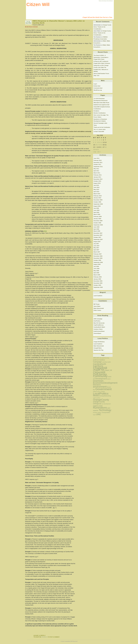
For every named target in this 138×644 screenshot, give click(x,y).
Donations (96, 111)
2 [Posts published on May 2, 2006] (96, 140)
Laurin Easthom (98, 296)
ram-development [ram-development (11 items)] (106, 404)
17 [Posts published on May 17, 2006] (98, 145)
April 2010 (96, 192)
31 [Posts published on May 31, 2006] (98, 149)
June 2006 (96, 268)
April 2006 (96, 273)
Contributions (97, 109)
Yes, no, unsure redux (100, 129)
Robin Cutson (97, 310)
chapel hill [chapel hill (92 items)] (99, 370)
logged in (44, 637)
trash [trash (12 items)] (94, 415)
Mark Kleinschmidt (99, 308)
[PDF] (45, 231)
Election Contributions (100, 113)
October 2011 (97, 164)
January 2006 (97, 279)
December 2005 (98, 281)
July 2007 (96, 244)
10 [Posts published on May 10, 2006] (98, 142)
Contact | (105, 1)
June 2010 (96, 187)
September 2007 (98, 239)
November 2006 (98, 258)
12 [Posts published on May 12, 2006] (102, 142)
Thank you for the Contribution (102, 127)
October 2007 (97, 237)
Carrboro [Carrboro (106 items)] (98, 366)
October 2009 (97, 202)
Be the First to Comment (31, 27)
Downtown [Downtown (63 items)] (98, 381)
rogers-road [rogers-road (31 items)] (98, 406)
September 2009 (98, 204)
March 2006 (97, 275)
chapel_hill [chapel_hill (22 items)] (108, 370)
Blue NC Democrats (99, 323)
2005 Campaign (98, 319)
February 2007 (98, 254)
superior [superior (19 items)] (96, 410)
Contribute (110, 1)
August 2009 (97, 206)
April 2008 (96, 229)
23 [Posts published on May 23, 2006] (96, 147)
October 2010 (97, 181)
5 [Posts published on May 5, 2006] (101, 140)
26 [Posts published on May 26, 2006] (102, 147)
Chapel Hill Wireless (99, 342)
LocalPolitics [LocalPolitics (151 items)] (101, 394)
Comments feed (98, 88)
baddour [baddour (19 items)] (102, 360)
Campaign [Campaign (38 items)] (97, 362)
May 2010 (96, 189)
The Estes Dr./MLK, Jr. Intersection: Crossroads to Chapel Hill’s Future (101, 57)
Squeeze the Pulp (98, 350)
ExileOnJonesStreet (99, 331)
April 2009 (96, 212)
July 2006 (96, 266)
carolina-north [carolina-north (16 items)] (106, 362)
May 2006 (96, 271)
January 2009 (97, 219)
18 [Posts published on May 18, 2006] (100, 145)
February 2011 (98, 175)
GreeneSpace (97, 333)
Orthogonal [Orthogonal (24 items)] (97, 404)
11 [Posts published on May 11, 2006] (100, 142)
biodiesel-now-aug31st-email (101, 105)
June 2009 (96, 210)
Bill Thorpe (97, 304)
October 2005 (97, 285)
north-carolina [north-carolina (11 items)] (97, 398)
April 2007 (96, 250)
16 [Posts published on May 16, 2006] (96, 145)
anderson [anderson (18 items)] (96, 360)
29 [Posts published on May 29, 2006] (94, 149)
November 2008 (98, 221)
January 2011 (97, 177)
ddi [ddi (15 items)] (94, 379)
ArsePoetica (97, 321)
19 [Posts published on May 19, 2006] (102, 145)
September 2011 (98, 167)
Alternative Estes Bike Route (101, 103)
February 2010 (98, 196)
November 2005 (98, 283)
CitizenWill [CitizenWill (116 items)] (99, 372)
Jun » (99, 152)
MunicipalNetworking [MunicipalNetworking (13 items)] (105, 396)
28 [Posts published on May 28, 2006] (106, 147)
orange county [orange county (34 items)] (99, 402)
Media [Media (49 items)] (96, 396)
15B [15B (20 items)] (94, 358)
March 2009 (97, 214)
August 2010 (97, 183)
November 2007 (98, 235)
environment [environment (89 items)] (100, 387)
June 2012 (96, 158)
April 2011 (96, 171)
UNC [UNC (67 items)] (99, 414)
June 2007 (96, 246)
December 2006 (98, 256)
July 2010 (96, 185)
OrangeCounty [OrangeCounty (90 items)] (101, 400)
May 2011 (96, 169)
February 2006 (98, 277)
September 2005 (98, 287)
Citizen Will (38, 4)
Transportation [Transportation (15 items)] (106, 412)
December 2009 (98, 200)
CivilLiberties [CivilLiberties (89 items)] (100, 374)
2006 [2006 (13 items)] (97, 358)
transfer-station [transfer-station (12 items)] (97, 412)
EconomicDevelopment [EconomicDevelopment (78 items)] (105, 383)
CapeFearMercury (99, 325)
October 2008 (97, 223)
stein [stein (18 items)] (109, 408)
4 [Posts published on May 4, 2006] (99, 140)
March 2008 (97, 231)
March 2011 (97, 173)
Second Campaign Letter (100, 123)
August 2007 (97, 241)
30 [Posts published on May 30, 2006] (96, 149)
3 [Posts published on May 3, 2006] (98, 140)
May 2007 (96, 248)
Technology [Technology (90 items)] (105, 410)
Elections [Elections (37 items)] (97, 385)
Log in (95, 84)
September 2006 (98, 262)
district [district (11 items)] (109, 379)
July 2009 (96, 208)
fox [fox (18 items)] (94, 390)
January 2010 (97, 198)
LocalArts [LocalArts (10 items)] (102, 392)
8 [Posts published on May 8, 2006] (94, 142)
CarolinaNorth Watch (99, 327)
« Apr (95, 152)
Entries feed (97, 86)
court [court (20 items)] (110, 377)
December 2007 (98, 233)
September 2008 (98, 225)
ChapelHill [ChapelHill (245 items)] (100, 368)
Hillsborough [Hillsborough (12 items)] (96, 392)
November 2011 (98, 162)
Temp (95, 125)
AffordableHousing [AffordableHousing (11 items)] (104, 358)
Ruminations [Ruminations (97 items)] (100, 408)
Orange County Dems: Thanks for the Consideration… (102, 27)
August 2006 (97, 264)
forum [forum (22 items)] (109, 387)
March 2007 (97, 252)
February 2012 (98, 160)
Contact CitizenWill (99, 131)
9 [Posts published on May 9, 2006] (96, 142)
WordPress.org (98, 90)
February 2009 (98, 216)
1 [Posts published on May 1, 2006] (94, 140)
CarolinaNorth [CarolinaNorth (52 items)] (100, 364)
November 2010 (98, 179)
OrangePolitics (98, 348)
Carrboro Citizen (98, 329)
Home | (101, 1)
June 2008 (96, 227)
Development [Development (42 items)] (101, 379)
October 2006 (97, 260)
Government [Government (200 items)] (103, 389)
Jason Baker (97, 306)
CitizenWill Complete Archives (102, 107)
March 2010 (97, 194)
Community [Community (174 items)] (100, 376)
